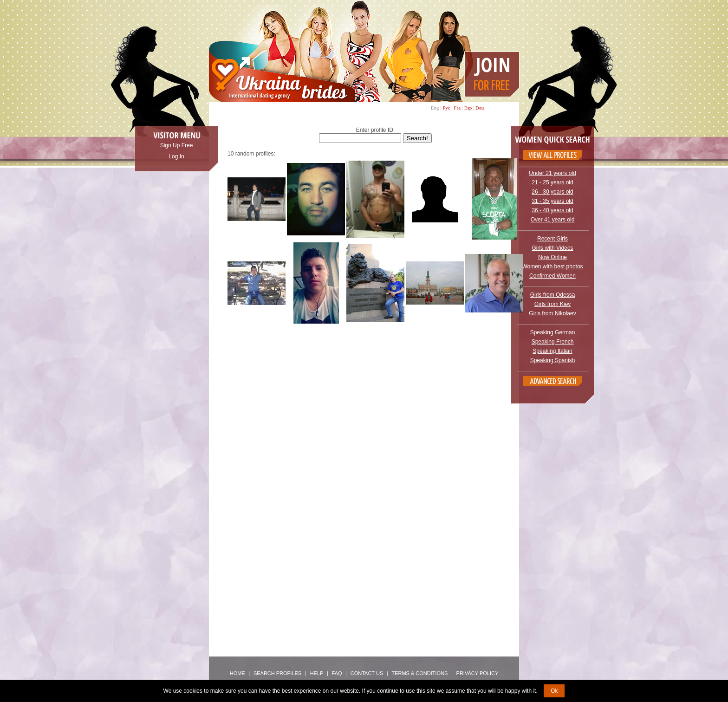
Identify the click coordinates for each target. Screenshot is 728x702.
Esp (468, 108)
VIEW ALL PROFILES (553, 155)
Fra (457, 108)
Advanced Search (553, 381)
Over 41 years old (553, 220)
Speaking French (553, 342)
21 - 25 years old (552, 182)
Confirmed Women (552, 276)
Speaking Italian (552, 351)
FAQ (337, 673)
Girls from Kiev (553, 304)
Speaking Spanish (553, 360)
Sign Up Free (177, 145)
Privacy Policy (478, 673)
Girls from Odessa (553, 295)
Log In (176, 156)
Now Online (552, 257)
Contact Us (367, 673)
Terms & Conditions (419, 673)
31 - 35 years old (552, 201)
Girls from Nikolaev (552, 313)
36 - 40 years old (552, 210)
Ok (554, 691)
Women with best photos (552, 266)
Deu (480, 108)
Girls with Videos (552, 248)
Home (237, 673)
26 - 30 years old (552, 192)
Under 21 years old (552, 173)
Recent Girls (552, 239)
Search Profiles (278, 673)
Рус (446, 108)
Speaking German (553, 332)
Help (317, 673)
